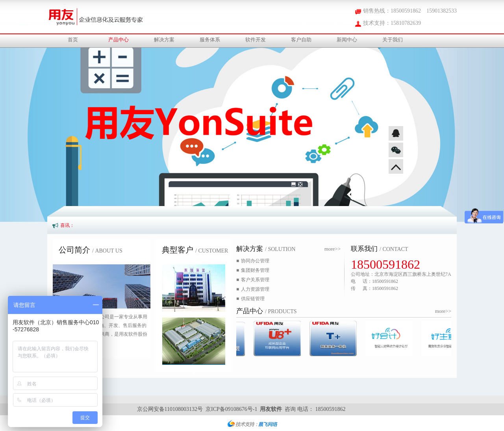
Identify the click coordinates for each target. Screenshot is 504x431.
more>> (333, 249)
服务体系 (210, 40)
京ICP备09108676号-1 (231, 409)
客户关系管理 (253, 280)
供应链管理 (250, 299)
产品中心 (119, 40)
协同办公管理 (253, 261)
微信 (396, 150)
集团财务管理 (253, 270)
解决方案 (164, 40)
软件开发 (256, 40)
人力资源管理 (253, 289)
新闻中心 (347, 40)
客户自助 (301, 40)
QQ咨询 (396, 133)
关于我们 (393, 40)
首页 (73, 40)
